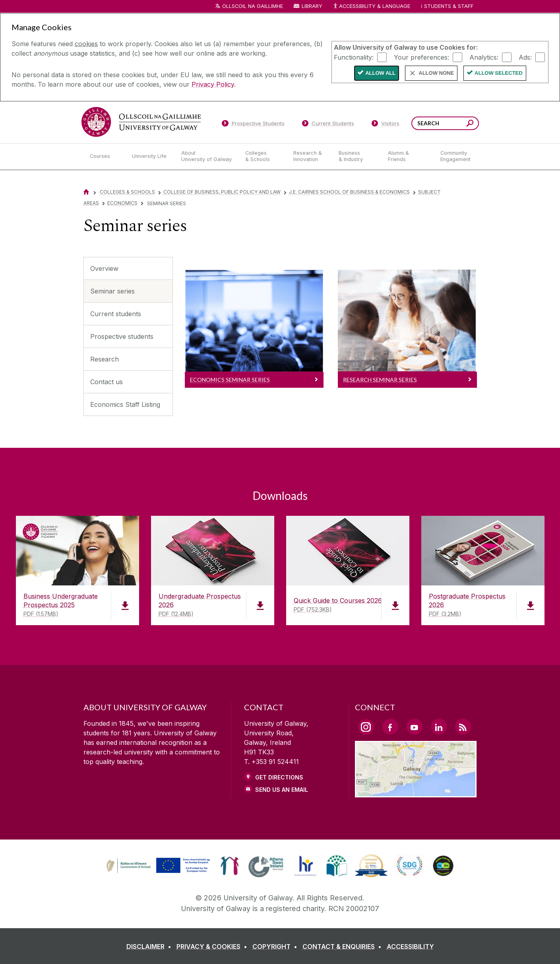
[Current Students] (328, 125)
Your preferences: (421, 57)
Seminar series (112, 291)
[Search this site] (470, 124)
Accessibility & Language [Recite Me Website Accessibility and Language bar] (372, 7)
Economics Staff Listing (125, 404)
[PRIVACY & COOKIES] (213, 947)
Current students (116, 314)
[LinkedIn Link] (439, 727)
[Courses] (105, 156)
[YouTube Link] (415, 727)
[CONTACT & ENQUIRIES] (344, 947)
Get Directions (279, 777)
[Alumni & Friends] (408, 156)
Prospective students (122, 336)
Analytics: (484, 57)
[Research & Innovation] (310, 156)
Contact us (107, 382)
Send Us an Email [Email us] (282, 790)
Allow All (380, 73)
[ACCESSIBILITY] (410, 947)
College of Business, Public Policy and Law (222, 192)
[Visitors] (385, 125)
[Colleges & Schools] (263, 156)
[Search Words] (445, 123)
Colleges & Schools (127, 192)
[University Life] (150, 156)
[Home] (86, 192)
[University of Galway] (141, 122)
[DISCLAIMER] (150, 947)
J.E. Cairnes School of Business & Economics (349, 192)
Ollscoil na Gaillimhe (253, 6)
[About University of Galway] (207, 156)
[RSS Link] (463, 727)
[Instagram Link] (366, 727)
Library (312, 6)
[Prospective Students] (253, 125)
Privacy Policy (213, 84)
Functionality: (354, 57)
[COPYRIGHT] (276, 947)
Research (105, 359)
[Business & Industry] (357, 156)
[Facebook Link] (390, 727)
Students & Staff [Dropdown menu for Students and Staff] (449, 6)
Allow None (436, 73)
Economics (122, 203)
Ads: (525, 57)
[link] (157, 866)
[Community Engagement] (455, 156)
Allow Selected (499, 73)
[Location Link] (416, 793)
